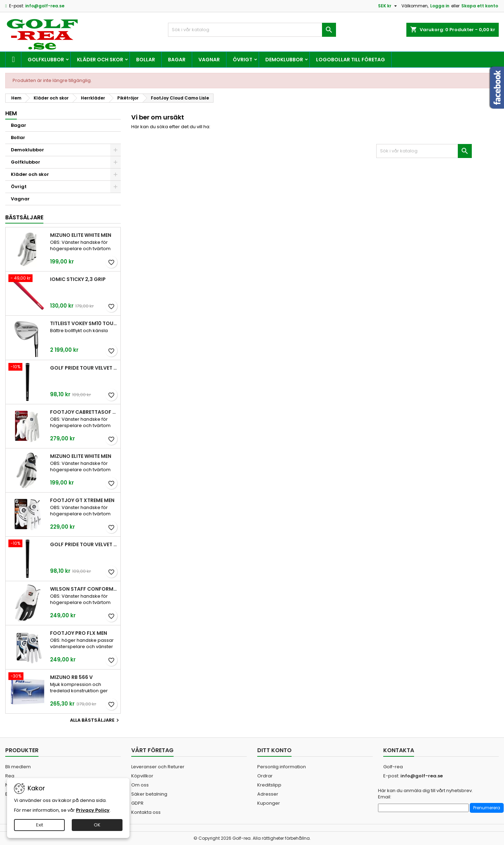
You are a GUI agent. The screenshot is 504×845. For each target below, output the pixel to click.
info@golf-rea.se (45, 6)
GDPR (137, 803)
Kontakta (399, 750)
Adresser (268, 794)
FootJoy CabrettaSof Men (84, 412)
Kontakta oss (146, 812)
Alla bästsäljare (95, 720)
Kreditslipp (269, 785)
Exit (40, 825)
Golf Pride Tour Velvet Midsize (84, 544)
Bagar (177, 60)
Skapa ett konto (480, 6)
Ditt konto (274, 750)
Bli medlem (18, 767)
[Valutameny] (388, 6)
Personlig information (282, 767)
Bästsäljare (24, 217)
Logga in (440, 6)
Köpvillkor (142, 776)
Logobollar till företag (351, 60)
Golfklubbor (46, 60)
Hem (11, 113)
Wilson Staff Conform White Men (84, 589)
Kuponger (269, 803)
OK (97, 825)
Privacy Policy (93, 810)
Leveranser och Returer (158, 767)
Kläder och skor (100, 60)
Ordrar (265, 776)
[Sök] (252, 30)
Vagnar (209, 60)
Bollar (146, 60)
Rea (10, 776)
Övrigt (243, 60)
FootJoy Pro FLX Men (79, 633)
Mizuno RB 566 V (71, 677)
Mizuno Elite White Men (81, 235)
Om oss (140, 785)
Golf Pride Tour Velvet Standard (84, 368)
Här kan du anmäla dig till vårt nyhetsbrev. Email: (425, 794)
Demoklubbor (284, 60)
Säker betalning (149, 794)
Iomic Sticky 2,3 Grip (78, 279)
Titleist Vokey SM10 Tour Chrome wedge (84, 323)
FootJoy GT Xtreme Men (82, 500)
